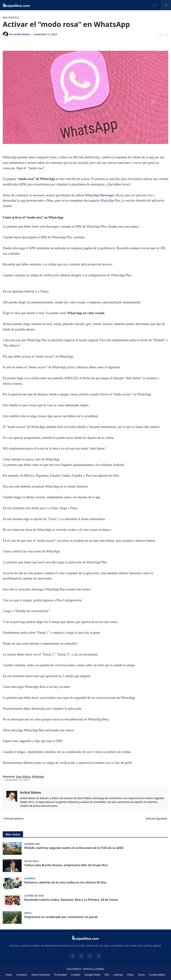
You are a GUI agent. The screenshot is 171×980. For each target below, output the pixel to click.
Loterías (118, 975)
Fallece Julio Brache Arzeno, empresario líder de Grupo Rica (66, 865)
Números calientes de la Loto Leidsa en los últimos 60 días (65, 882)
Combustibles (157, 975)
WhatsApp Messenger (100, 195)
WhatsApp (38, 777)
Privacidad (60, 975)
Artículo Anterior (14, 818)
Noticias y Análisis (94, 969)
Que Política (23, 777)
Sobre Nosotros (41, 975)
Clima (141, 975)
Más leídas (13, 834)
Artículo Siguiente (156, 818)
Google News (92, 975)
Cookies (76, 975)
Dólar (131, 975)
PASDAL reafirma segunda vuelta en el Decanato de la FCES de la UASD (74, 848)
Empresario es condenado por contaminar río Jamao (61, 917)
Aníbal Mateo (30, 792)
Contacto (22, 975)
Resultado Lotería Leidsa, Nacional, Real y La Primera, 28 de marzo (71, 900)
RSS (107, 975)
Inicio (9, 975)
